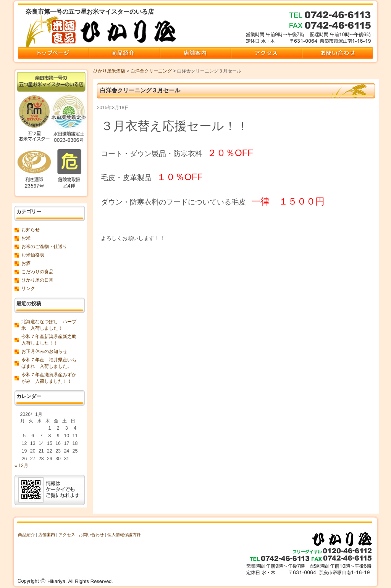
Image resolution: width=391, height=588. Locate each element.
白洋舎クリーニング (151, 71)
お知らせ (31, 230)
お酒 (26, 263)
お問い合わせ (91, 535)
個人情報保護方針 (124, 535)
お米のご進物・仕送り (44, 246)
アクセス (67, 535)
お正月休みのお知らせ (44, 351)
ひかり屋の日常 (37, 280)
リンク (28, 288)
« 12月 (21, 466)
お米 (26, 238)
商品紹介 (26, 535)
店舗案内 (47, 535)
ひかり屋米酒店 (109, 71)
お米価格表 (33, 255)
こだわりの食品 (37, 272)
